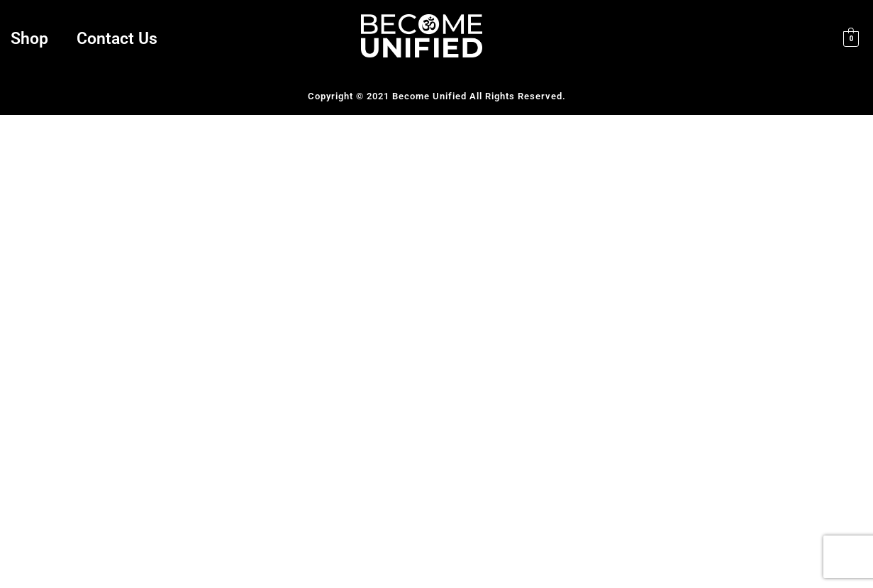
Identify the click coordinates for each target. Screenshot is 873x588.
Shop (29, 39)
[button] (33, 39)
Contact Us (117, 39)
